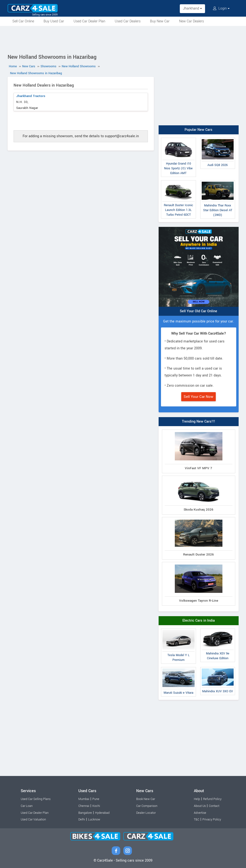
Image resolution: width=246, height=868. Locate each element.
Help (197, 799)
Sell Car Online (23, 21)
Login (221, 8)
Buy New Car (160, 21)
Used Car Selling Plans (36, 799)
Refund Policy (212, 799)
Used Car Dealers (128, 21)
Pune (96, 799)
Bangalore (85, 813)
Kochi (96, 806)
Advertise (200, 813)
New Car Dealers (191, 21)
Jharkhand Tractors (31, 96)
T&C (197, 819)
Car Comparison (147, 806)
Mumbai (84, 799)
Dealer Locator (146, 813)
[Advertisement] (123, 39)
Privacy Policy (212, 819)
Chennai (84, 806)
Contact (214, 806)
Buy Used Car (54, 21)
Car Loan (27, 806)
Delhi (82, 819)
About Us (200, 806)
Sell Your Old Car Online (198, 311)
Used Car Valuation (33, 819)
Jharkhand (192, 8)
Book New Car (146, 799)
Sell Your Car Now (198, 397)
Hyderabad (102, 813)
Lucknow (94, 819)
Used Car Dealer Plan (89, 21)
